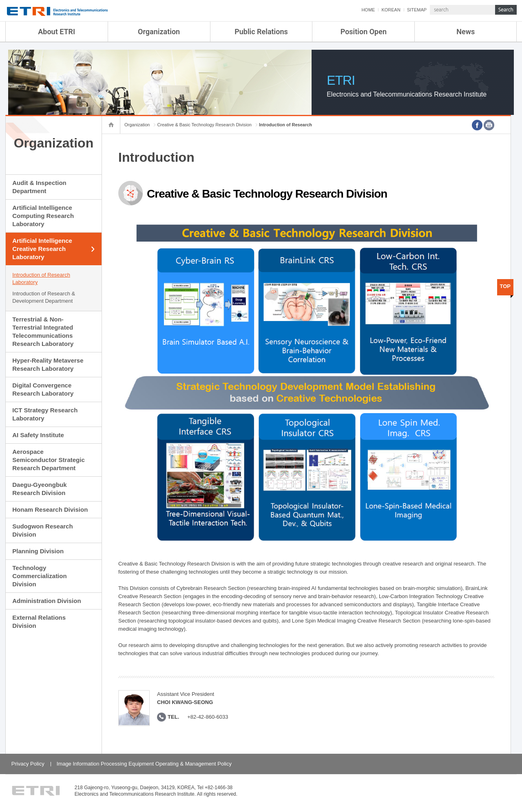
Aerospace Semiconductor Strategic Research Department (49, 460)
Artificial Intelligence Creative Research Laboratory (42, 249)
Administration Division (46, 601)
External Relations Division (39, 622)
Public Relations (261, 32)
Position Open (364, 32)
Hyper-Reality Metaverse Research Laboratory (48, 364)
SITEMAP (417, 10)
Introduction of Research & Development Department (44, 297)
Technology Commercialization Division (39, 576)
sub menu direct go (0, 0)
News (466, 32)
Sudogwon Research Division (42, 530)
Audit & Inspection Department (39, 187)
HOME (368, 10)
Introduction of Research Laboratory (41, 278)
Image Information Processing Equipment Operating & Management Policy (144, 764)
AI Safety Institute (38, 435)
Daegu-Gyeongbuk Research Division (39, 489)
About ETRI (56, 32)
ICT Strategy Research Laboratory (45, 414)
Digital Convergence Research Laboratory (43, 389)
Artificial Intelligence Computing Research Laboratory (43, 216)
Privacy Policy (28, 764)
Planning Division (38, 551)
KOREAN (391, 10)
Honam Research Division (50, 509)
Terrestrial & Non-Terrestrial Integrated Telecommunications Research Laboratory (43, 331)
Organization (159, 32)
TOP (505, 286)
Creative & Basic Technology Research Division (204, 125)
